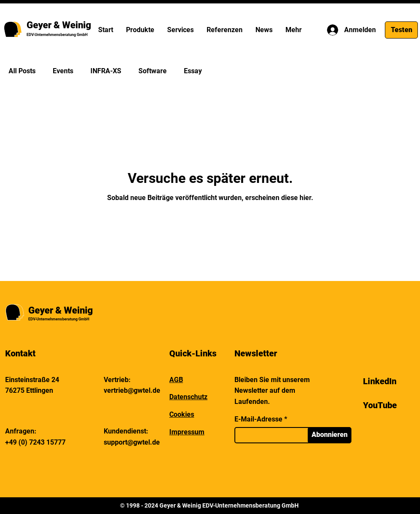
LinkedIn (380, 381)
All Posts (22, 71)
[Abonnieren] (330, 435)
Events (63, 71)
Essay (193, 71)
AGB (176, 380)
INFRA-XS (106, 71)
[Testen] (401, 30)
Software (153, 71)
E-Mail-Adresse (258, 419)
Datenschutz (188, 397)
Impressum (187, 432)
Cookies (182, 414)
